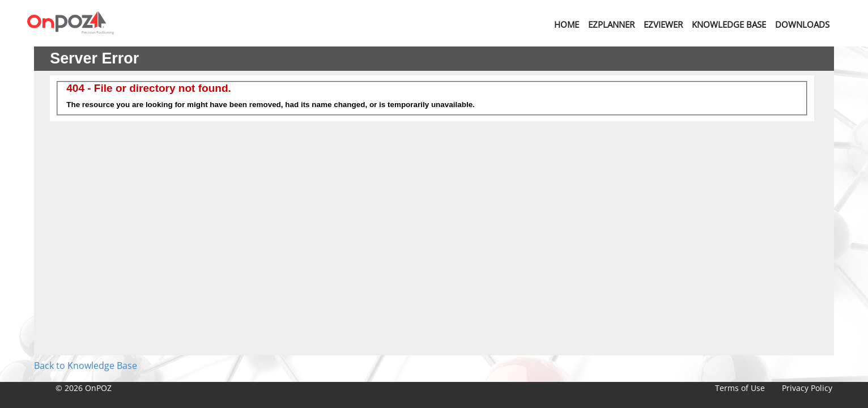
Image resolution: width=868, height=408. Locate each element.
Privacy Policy (807, 388)
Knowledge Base (729, 24)
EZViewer (663, 24)
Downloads (802, 24)
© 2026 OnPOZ (84, 388)
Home (567, 24)
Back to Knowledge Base (86, 365)
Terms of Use (740, 388)
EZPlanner (611, 24)
